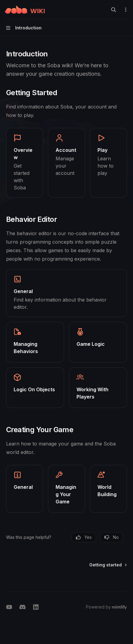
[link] (25, 163)
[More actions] (125, 10)
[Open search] (114, 10)
